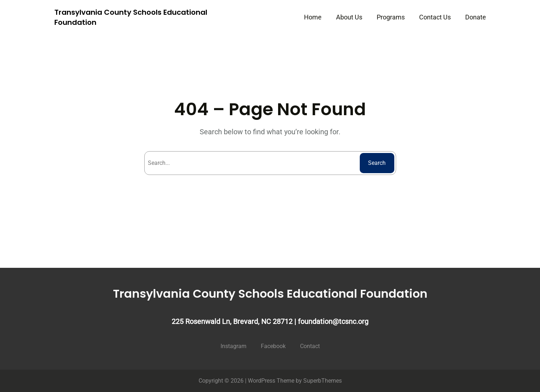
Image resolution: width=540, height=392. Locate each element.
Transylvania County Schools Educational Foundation (270, 294)
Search (377, 163)
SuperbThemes (323, 381)
